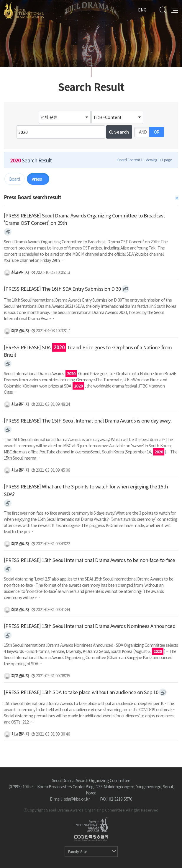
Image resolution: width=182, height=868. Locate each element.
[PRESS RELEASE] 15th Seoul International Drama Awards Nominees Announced (90, 626)
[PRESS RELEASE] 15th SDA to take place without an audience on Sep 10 (81, 692)
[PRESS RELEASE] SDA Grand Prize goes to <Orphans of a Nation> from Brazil (88, 351)
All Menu (175, 10)
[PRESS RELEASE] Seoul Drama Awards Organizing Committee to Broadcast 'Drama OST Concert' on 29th (84, 219)
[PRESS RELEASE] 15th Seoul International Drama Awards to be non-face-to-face (89, 560)
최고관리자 (16, 272)
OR (157, 132)
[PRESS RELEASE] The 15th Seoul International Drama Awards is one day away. (88, 420)
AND (143, 132)
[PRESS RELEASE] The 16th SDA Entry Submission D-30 (62, 289)
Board (14, 179)
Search (163, 10)
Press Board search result (32, 197)
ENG (142, 10)
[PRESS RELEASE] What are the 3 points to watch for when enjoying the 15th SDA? (86, 490)
